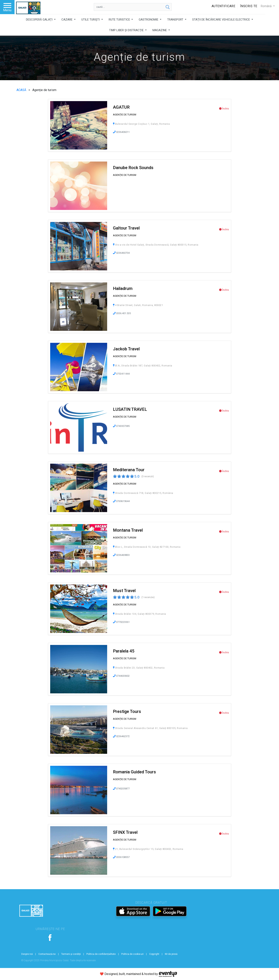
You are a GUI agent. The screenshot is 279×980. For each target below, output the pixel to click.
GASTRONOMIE (149, 20)
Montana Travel (128, 530)
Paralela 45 (124, 651)
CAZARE (67, 20)
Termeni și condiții (71, 954)
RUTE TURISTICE (120, 20)
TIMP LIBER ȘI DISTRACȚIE (127, 30)
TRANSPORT (176, 20)
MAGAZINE (160, 30)
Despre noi (27, 954)
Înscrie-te (249, 6)
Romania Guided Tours (134, 772)
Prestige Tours (127, 711)
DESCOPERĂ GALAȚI (40, 20)
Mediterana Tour (129, 470)
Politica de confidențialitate (101, 954)
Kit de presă (171, 954)
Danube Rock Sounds (133, 168)
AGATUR (121, 107)
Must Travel (124, 591)
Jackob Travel (126, 349)
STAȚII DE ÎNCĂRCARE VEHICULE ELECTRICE (221, 20)
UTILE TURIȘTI (91, 20)
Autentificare (223, 6)
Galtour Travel (126, 228)
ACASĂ (22, 90)
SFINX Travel (125, 832)
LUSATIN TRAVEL (130, 409)
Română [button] (267, 6)
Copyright (154, 954)
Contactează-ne (47, 954)
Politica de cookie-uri (132, 954)
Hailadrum (123, 288)
